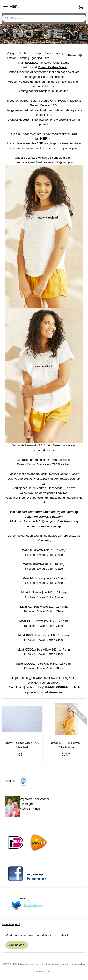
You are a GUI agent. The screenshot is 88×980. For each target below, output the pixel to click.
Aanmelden (17, 945)
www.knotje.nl (11, 924)
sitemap (36, 964)
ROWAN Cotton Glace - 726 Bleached (22, 745)
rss (44, 964)
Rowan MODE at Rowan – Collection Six (66, 745)
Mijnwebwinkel (44, 972)
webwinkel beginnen (59, 964)
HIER (44, 138)
